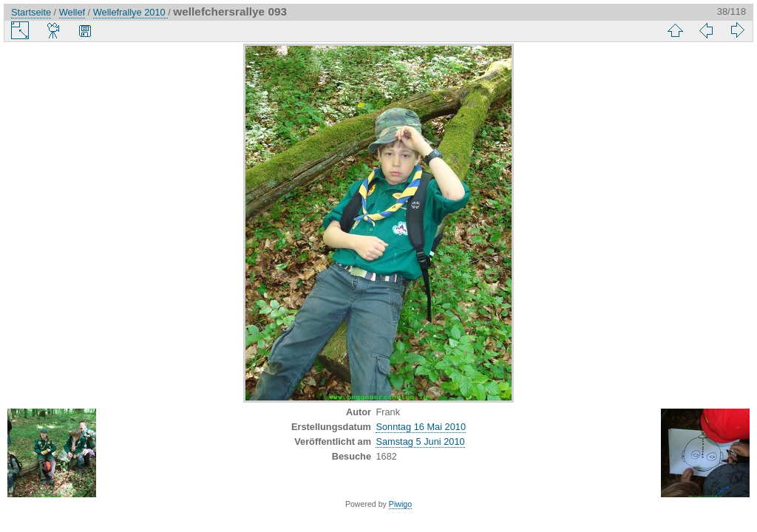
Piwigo (400, 504)
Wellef (72, 12)
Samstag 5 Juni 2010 (420, 441)
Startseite (31, 12)
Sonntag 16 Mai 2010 (421, 427)
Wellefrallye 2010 (130, 12)
